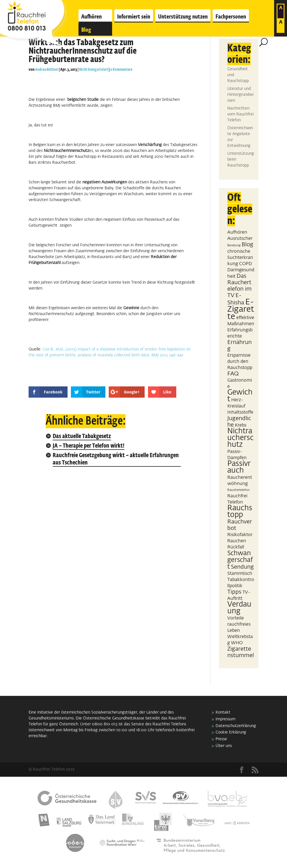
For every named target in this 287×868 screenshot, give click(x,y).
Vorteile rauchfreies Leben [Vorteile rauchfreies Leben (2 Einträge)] (239, 624)
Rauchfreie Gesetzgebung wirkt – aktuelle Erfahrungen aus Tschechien (116, 459)
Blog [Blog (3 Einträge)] (247, 245)
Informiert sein (134, 17)
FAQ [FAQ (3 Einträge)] (233, 374)
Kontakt (223, 712)
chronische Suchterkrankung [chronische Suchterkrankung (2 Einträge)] (240, 258)
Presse (221, 739)
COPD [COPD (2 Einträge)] (246, 264)
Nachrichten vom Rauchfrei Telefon (240, 114)
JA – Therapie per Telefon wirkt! (89, 446)
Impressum (225, 719)
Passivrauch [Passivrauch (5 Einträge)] (239, 467)
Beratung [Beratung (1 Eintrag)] (234, 245)
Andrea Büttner (47, 70)
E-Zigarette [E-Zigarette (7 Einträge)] (241, 309)
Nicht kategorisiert (94, 70)
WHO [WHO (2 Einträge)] (237, 643)
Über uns (224, 746)
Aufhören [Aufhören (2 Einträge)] (237, 232)
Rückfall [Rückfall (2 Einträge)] (236, 547)
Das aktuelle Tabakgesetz (82, 437)
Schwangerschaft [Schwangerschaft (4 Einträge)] (240, 560)
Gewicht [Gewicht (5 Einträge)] (240, 396)
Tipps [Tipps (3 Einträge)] (234, 592)
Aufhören (92, 17)
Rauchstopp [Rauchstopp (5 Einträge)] (240, 512)
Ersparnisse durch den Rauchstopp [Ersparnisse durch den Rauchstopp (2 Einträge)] (240, 362)
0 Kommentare (121, 70)
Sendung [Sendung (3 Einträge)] (242, 567)
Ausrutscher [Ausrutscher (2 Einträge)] (240, 239)
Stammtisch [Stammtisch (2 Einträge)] (240, 574)
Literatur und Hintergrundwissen (240, 95)
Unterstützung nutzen (183, 17)
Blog (86, 30)
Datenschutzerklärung (236, 726)
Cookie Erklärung (231, 732)
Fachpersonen (231, 17)
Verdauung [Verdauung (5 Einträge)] (239, 608)
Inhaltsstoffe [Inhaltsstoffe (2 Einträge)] (240, 412)
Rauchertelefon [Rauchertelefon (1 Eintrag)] (239, 490)
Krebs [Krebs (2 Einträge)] (241, 425)
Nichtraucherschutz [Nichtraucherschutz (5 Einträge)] (240, 438)
